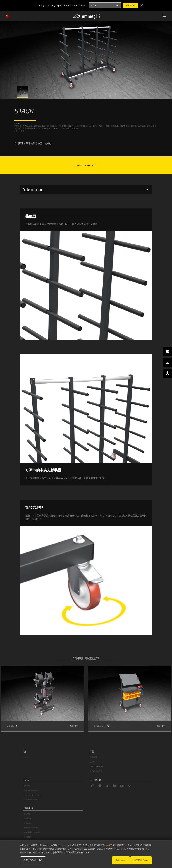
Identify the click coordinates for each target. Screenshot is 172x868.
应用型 (92, 762)
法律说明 (27, 818)
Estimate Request (86, 165)
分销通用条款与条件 (32, 832)
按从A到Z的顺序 (96, 771)
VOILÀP (26, 757)
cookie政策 (110, 845)
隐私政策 (27, 814)
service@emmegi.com (32, 790)
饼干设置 (27, 837)
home (17, 123)
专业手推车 (20, 131)
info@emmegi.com (31, 799)
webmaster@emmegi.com (33, 795)
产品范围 (93, 757)
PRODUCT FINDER (96, 767)
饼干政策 (27, 823)
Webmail (27, 785)
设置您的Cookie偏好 (33, 860)
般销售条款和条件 (31, 828)
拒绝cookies (121, 860)
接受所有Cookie (141, 860)
